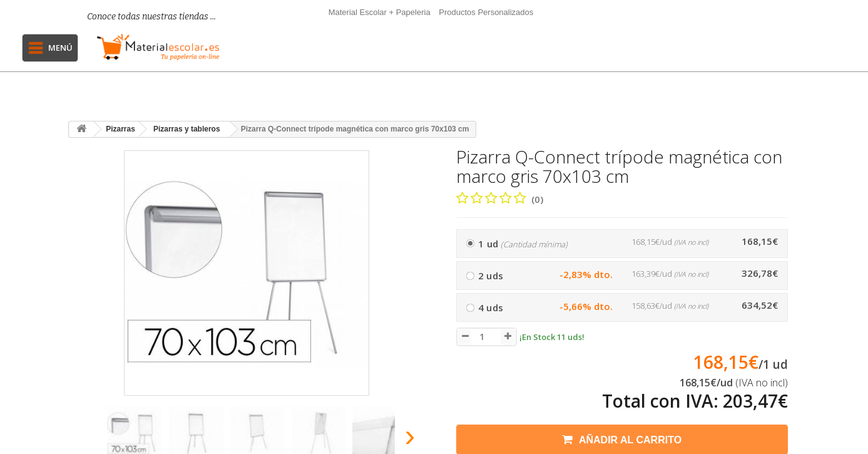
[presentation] (83, 439)
